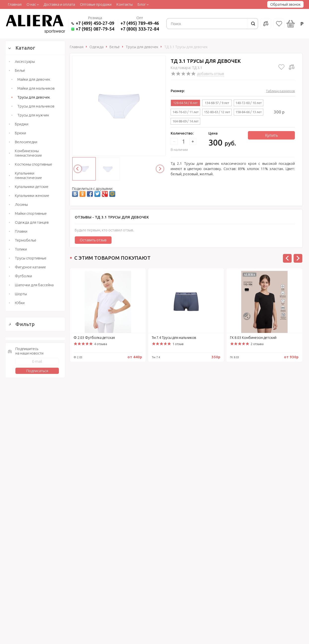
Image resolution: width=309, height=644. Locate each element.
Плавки (21, 231)
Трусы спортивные (31, 258)
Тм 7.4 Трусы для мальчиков (174, 338)
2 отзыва (257, 344)
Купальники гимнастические (28, 175)
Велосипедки (26, 142)
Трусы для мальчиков (36, 106)
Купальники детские (32, 187)
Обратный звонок (285, 4)
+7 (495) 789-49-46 (140, 23)
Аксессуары (25, 61)
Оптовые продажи (96, 4)
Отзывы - (112, 217)
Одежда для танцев (32, 222)
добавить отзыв (211, 74)
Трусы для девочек (34, 97)
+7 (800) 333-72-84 (140, 29)
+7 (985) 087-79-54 (95, 29)
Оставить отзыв (93, 240)
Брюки (20, 133)
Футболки (23, 276)
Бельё (20, 70)
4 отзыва (101, 344)
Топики (21, 249)
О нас (31, 4)
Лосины (21, 204)
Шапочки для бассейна (34, 285)
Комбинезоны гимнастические (28, 153)
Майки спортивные (31, 213)
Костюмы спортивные (34, 164)
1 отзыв (178, 344)
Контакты (125, 4)
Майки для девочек (34, 79)
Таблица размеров (280, 91)
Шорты (21, 294)
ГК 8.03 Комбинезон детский (253, 338)
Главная (15, 4)
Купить (271, 135)
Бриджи (22, 124)
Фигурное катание (30, 267)
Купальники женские (32, 196)
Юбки (20, 303)
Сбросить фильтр (35, 473)
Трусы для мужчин (33, 115)
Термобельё (26, 240)
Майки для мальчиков (36, 88)
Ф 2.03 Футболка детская (94, 338)
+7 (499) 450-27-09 (95, 23)
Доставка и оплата (59, 4)
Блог (142, 4)
